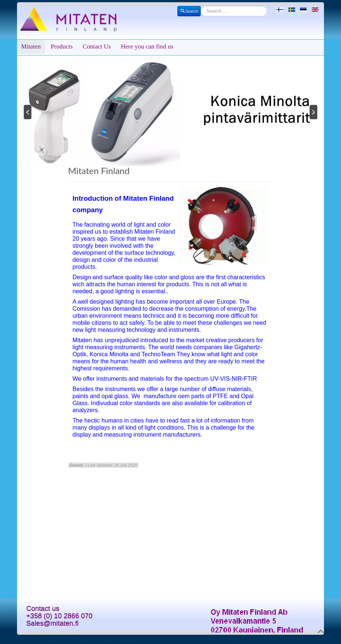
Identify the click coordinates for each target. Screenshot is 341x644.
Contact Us (97, 46)
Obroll (151, 640)
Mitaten (31, 46)
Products (62, 46)
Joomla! (106, 640)
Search (189, 11)
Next (314, 112)
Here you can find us (147, 46)
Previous (27, 112)
